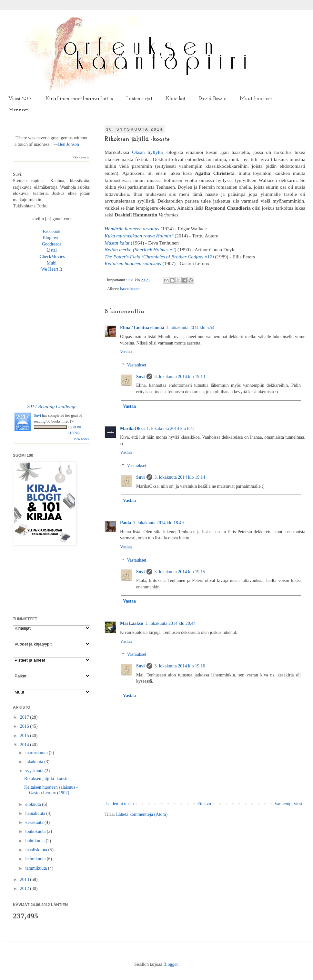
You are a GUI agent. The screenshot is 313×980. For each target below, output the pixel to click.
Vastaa (126, 352)
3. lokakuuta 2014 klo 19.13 (180, 377)
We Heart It (52, 269)
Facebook (52, 231)
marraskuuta (37, 753)
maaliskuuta (37, 850)
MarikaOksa (132, 429)
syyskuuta (35, 771)
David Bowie (212, 99)
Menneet (18, 110)
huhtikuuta (35, 841)
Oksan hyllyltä (147, 152)
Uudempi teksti (120, 804)
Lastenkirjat (139, 99)
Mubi (52, 263)
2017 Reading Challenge (52, 406)
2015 (25, 736)
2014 (25, 745)
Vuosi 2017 (20, 99)
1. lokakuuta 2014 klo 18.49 (158, 523)
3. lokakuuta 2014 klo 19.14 (180, 477)
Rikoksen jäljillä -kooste (46, 779)
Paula (126, 523)
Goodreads (81, 157)
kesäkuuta (35, 822)
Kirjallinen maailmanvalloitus (79, 99)
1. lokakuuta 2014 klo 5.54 (190, 328)
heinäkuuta (36, 813)
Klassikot (176, 99)
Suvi (130, 280)
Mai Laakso (131, 623)
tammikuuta (36, 868)
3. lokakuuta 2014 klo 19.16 (180, 666)
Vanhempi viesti (289, 804)
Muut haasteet (256, 99)
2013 (25, 880)
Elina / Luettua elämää (142, 328)
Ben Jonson (69, 144)
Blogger (170, 964)
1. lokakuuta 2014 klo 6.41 (171, 429)
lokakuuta (35, 762)
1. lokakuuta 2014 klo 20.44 (170, 623)
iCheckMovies (52, 257)
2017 (25, 717)
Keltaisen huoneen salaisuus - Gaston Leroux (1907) (51, 790)
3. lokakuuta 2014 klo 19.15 (180, 572)
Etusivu (204, 804)
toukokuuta (36, 831)
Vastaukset (136, 365)
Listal (52, 250)
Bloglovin (52, 238)
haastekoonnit (131, 289)
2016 (25, 726)
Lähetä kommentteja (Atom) (142, 814)
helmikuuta (36, 859)
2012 (25, 889)
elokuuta (34, 804)
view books (81, 439)
